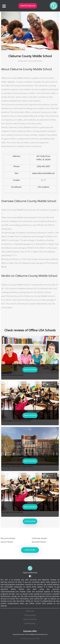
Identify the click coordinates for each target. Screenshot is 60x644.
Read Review (30, 370)
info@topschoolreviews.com (38, 634)
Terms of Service (30, 619)
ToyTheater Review (39, 538)
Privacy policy (30, 615)
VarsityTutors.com (28, 6)
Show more (30, 521)
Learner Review (7, 542)
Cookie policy (30, 623)
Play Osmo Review (8, 538)
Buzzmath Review (39, 542)
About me (30, 611)
